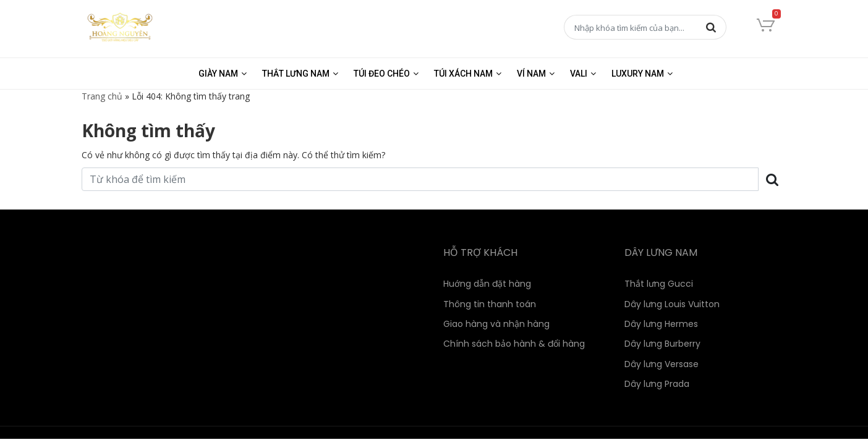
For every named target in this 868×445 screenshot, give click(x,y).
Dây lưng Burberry (662, 344)
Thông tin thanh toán (490, 304)
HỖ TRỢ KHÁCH (480, 252)
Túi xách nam (463, 74)
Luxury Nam (638, 74)
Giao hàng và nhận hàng (496, 324)
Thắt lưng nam (296, 74)
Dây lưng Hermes (661, 324)
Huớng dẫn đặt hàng (487, 284)
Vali (579, 74)
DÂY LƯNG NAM (661, 252)
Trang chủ (102, 96)
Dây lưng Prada (657, 384)
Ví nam (531, 74)
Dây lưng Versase (662, 364)
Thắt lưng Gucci (659, 284)
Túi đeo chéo (382, 74)
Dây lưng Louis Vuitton (672, 304)
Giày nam (218, 74)
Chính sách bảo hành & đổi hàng (514, 344)
